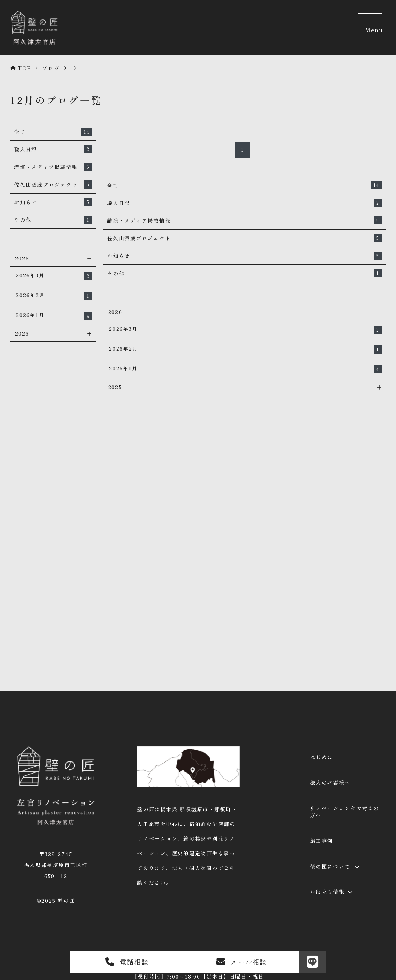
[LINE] (313, 962)
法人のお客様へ (330, 782)
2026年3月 (54, 276)
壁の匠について (330, 866)
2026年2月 (54, 296)
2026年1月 (54, 316)
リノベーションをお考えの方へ (344, 812)
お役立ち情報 (327, 892)
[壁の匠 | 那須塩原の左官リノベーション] (33, 45)
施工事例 (321, 841)
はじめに (321, 757)
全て (53, 132)
